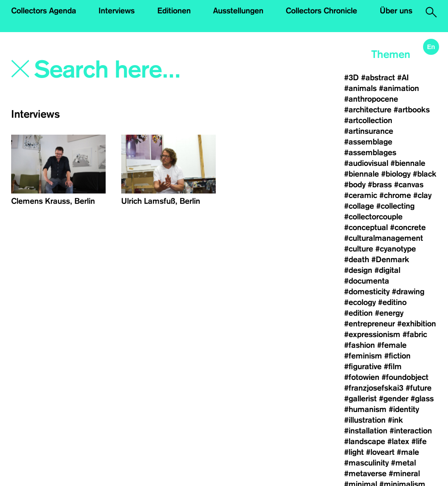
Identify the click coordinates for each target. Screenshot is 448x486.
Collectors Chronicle (321, 11)
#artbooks (412, 110)
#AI (403, 78)
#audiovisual (366, 163)
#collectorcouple (373, 217)
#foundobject (405, 377)
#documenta (367, 281)
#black (425, 174)
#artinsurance (369, 131)
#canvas (409, 185)
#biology (396, 174)
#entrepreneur (370, 324)
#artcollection (368, 120)
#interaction (411, 431)
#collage (359, 206)
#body (355, 185)
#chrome (395, 195)
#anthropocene (371, 99)
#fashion (360, 345)
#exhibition (417, 324)
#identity (404, 409)
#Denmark (390, 259)
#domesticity (367, 292)
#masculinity (366, 463)
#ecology (360, 302)
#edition (358, 313)
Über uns (396, 11)
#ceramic (361, 195)
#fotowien (362, 377)
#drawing (408, 292)
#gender (394, 399)
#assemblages (370, 152)
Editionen (174, 11)
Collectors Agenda (44, 11)
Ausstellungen (238, 11)
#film (393, 367)
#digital (387, 270)
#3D (351, 78)
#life (419, 441)
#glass (422, 399)
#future (419, 388)
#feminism (363, 356)
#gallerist (360, 399)
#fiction (397, 356)
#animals (360, 88)
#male (408, 452)
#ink (395, 420)
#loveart (380, 452)
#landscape (365, 441)
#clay (422, 195)
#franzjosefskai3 (374, 388)
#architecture (368, 110)
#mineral (404, 474)
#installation (366, 431)
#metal (403, 463)
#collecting (395, 206)
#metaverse (365, 474)
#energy (389, 313)
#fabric (415, 334)
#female (392, 345)
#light (354, 452)
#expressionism (372, 334)
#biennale (408, 163)
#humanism (365, 409)
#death (357, 259)
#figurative (363, 367)
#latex (398, 441)
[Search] (129, 70)
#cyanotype (396, 249)
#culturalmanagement (384, 238)
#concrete (408, 227)
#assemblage (368, 142)
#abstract (378, 78)
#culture (359, 249)
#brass (380, 185)
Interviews (117, 11)
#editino (392, 302)
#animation (399, 88)
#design (358, 270)
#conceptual (366, 227)
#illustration (365, 420)
